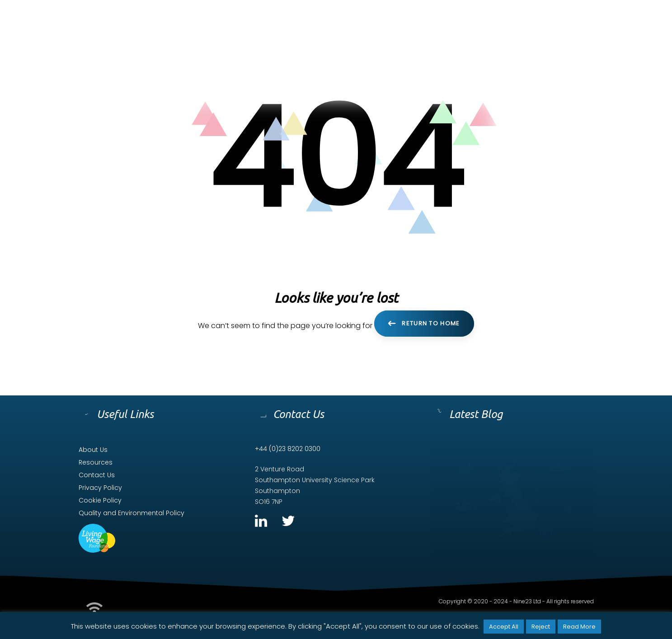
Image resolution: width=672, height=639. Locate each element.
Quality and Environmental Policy (132, 513)
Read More (579, 627)
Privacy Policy (100, 488)
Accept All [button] (504, 627)
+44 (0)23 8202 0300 (288, 449)
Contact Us (97, 475)
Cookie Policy (100, 500)
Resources (96, 462)
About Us (93, 450)
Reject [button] (541, 627)
